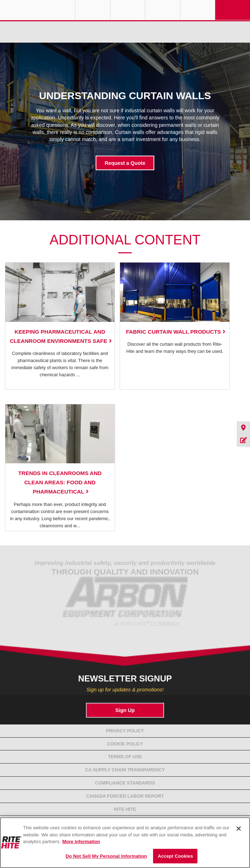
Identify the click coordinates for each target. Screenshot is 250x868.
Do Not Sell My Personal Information (106, 856)
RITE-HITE (37, 10)
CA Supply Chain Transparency (125, 770)
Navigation (233, 10)
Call (163, 10)
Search (198, 10)
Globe (93, 10)
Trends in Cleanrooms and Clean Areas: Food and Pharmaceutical (60, 482)
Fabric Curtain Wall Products (173, 332)
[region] (125, 843)
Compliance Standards (125, 783)
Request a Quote (125, 163)
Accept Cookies (175, 856)
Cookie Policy (125, 744)
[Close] (239, 829)
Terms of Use (125, 757)
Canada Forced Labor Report (125, 796)
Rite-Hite (125, 809)
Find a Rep (128, 10)
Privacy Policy (125, 731)
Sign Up (125, 710)
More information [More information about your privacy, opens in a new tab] (81, 842)
